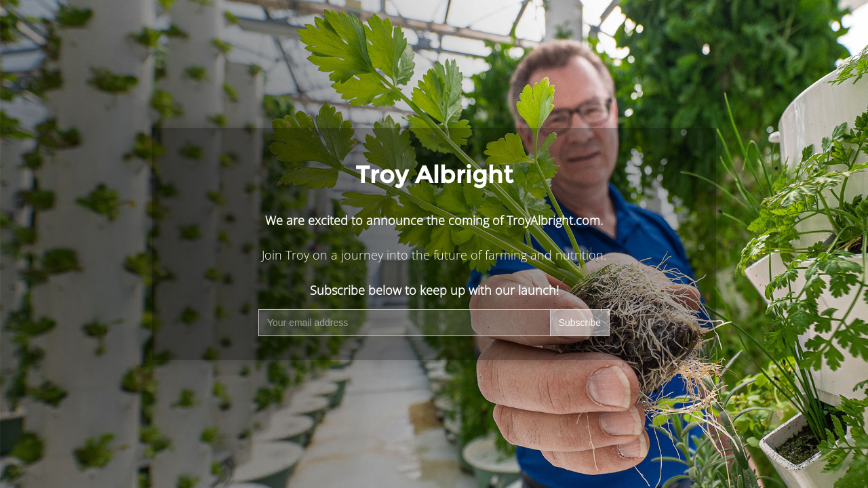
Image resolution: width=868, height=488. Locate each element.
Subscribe (580, 323)
